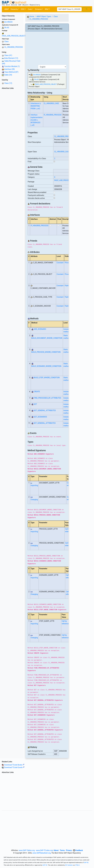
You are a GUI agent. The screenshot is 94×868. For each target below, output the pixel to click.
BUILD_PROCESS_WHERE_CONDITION (46, 352)
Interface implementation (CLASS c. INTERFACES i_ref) (37, 120)
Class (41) (8, 55)
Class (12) (8, 83)
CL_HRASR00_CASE (51, 103)
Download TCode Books (14, 765)
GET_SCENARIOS (40, 417)
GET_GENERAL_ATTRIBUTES (45, 410)
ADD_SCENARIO (40, 329)
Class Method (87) (11, 72)
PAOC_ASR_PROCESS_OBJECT (14, 36)
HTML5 (77, 865)
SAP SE (86, 863)
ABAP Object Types (44, 16)
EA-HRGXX (8, 22)
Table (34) (8, 75)
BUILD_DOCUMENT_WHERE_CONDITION (47, 338)
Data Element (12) (11, 58)
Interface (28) (9, 69)
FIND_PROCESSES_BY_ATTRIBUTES (47, 398)
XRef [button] (47, 9)
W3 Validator (69, 865)
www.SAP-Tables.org (27, 850)
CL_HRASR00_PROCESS (14, 47)
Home (31, 16)
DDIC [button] (23, 9)
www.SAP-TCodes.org (44, 850)
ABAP (7, 9)
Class (6, 41)
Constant (60, 263)
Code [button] (30, 9)
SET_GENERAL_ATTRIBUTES (45, 423)
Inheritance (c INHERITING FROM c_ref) (36, 106)
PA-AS (7, 28)
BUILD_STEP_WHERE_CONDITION (47, 378)
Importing (34, 485)
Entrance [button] (38, 9)
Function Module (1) (12, 66)
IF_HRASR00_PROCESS (53, 115)
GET (35, 404)
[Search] (69, 9)
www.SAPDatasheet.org (41, 853)
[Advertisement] (12, 127)
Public (67, 286)
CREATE (37, 392)
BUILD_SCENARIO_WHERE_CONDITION (46, 366)
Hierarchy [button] (14, 9)
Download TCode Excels (14, 767)
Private (67, 263)
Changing (34, 500)
